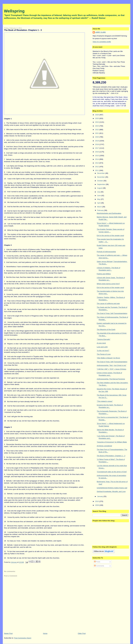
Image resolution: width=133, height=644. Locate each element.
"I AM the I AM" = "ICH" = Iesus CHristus (111, 369)
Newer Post (8, 633)
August (100, 188)
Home (45, 633)
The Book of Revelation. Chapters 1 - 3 (111, 456)
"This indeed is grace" (105, 401)
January (100, 496)
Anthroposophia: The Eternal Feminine (111, 379)
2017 (97, 148)
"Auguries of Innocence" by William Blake (112, 442)
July (99, 192)
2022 (97, 130)
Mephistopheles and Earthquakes (109, 213)
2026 (97, 115)
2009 (97, 505)
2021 (97, 133)
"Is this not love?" (103, 351)
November (101, 177)
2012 (97, 167)
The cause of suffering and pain (108, 303)
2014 (97, 159)
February (101, 210)
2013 (97, 163)
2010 (97, 501)
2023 (97, 126)
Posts (97, 562)
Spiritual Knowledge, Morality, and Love (111, 491)
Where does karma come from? (108, 284)
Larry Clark (101, 32)
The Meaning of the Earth (106, 329)
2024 (97, 122)
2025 (97, 118)
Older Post (82, 633)
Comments (99, 566)
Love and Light (102, 347)
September (101, 184)
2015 (97, 156)
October (100, 181)
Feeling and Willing (104, 274)
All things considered (104, 446)
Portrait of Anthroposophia (106, 252)
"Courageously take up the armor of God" (112, 472)
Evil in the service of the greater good (110, 235)
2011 (97, 170)
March (100, 207)
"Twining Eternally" (104, 339)
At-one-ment (101, 343)
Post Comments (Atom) (23, 638)
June (99, 196)
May (99, 199)
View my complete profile (102, 42)
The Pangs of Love (104, 354)
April (99, 203)
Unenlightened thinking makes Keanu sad (112, 488)
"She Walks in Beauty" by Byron (108, 358)
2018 (97, 144)
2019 (97, 141)
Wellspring (14, 11)
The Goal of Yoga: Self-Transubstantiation (112, 313)
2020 (97, 137)
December (101, 173)
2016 (97, 152)
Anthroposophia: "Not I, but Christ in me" (112, 365)
